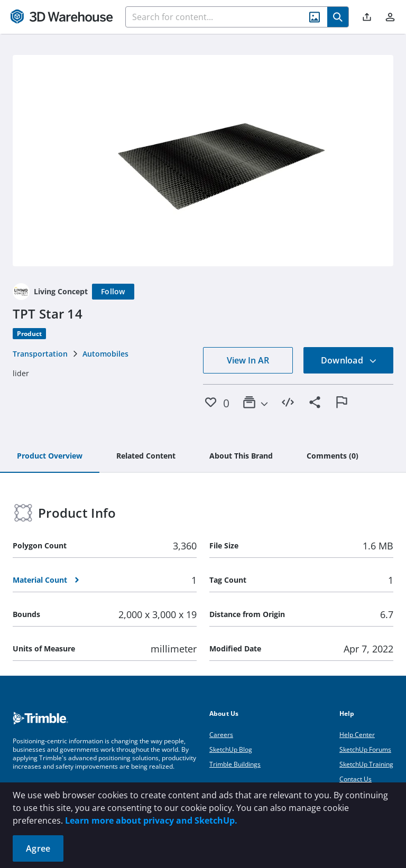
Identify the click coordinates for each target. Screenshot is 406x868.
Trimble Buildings (235, 764)
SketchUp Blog (231, 749)
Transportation (40, 354)
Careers (221, 735)
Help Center (357, 735)
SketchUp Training (366, 764)
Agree (38, 848)
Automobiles (105, 354)
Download (349, 360)
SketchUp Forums (365, 749)
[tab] (50, 456)
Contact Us (356, 779)
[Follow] (113, 292)
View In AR (248, 360)
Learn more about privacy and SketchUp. (151, 820)
